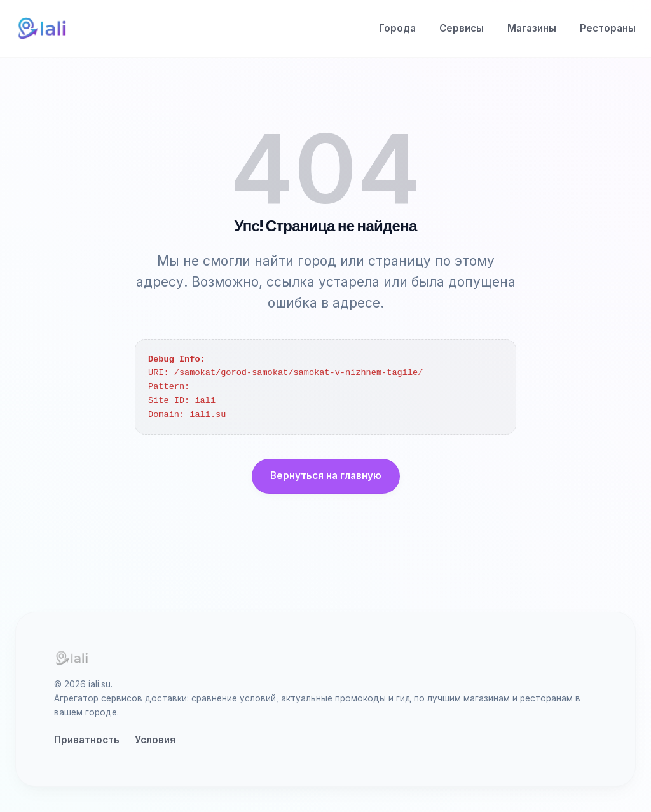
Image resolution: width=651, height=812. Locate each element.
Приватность (87, 740)
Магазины (532, 28)
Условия (155, 740)
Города (397, 28)
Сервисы (462, 28)
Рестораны (608, 28)
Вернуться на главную (326, 476)
